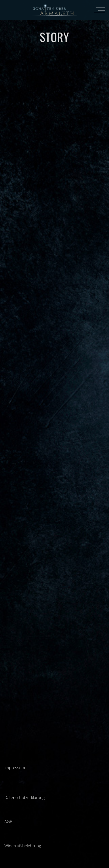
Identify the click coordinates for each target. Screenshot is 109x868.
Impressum (15, 768)
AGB (8, 822)
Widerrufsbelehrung (23, 846)
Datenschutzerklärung (25, 798)
